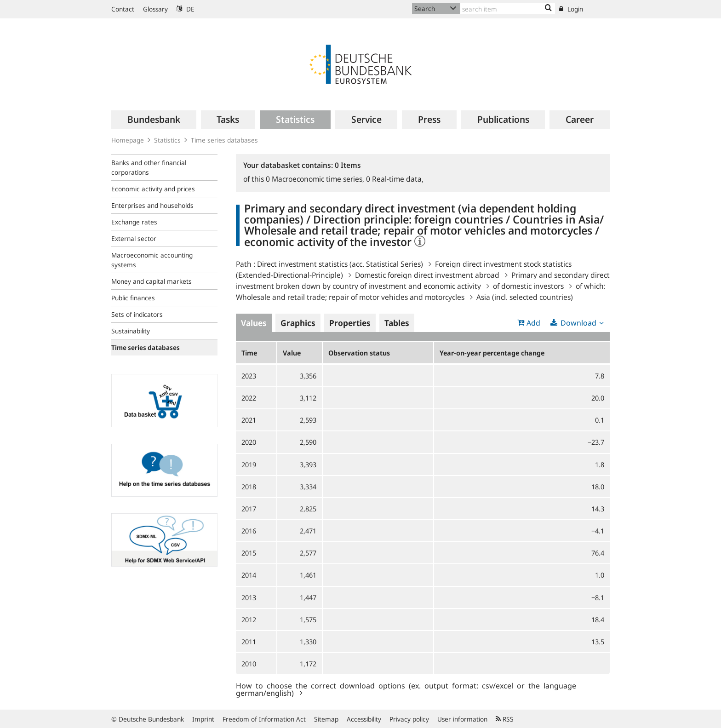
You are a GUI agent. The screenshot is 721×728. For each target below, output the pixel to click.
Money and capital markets (152, 281)
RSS (505, 719)
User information (462, 719)
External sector (134, 238)
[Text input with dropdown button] (508, 9)
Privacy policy (409, 719)
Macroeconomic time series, (316, 179)
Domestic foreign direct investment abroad (427, 275)
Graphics (298, 323)
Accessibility (364, 719)
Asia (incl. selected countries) (525, 297)
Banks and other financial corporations (149, 167)
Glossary (155, 9)
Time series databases (224, 140)
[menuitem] (154, 120)
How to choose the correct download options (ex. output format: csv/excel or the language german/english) (406, 689)
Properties (350, 323)
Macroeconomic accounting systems (152, 260)
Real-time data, (395, 179)
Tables (397, 323)
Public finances (133, 298)
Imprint (203, 719)
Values (254, 323)
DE (186, 9)
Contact (123, 9)
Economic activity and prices (153, 189)
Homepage (128, 140)
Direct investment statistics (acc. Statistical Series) (340, 264)
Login (571, 9)
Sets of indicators (137, 314)
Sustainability (131, 331)
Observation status (359, 353)
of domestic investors (528, 286)
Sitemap (326, 719)
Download (578, 323)
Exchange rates (134, 222)
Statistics (167, 140)
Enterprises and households (152, 205)
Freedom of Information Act (264, 719)
